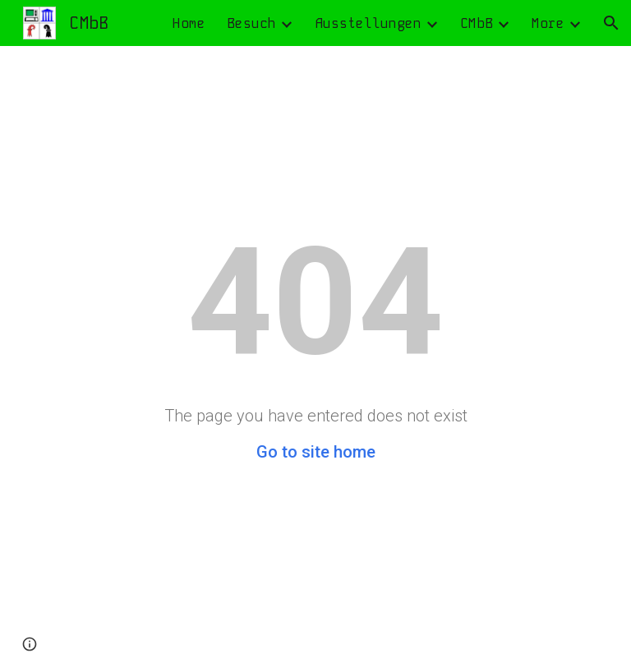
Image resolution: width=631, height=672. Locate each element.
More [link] (548, 23)
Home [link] (189, 23)
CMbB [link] (477, 23)
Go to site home (316, 452)
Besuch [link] (251, 23)
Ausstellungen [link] (368, 23)
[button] (611, 23)
